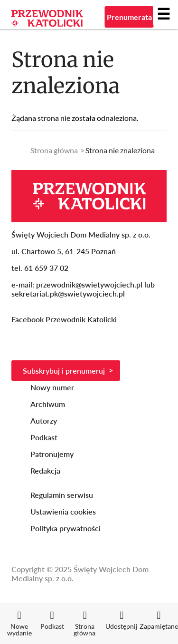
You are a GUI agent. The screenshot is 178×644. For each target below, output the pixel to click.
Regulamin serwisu (62, 495)
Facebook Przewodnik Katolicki (65, 319)
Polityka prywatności (66, 528)
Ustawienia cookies (63, 511)
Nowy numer (52, 387)
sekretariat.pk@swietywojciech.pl (68, 293)
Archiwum (48, 404)
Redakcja (45, 471)
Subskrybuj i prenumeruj (64, 371)
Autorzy (44, 421)
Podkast (44, 437)
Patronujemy (52, 454)
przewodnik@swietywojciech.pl (89, 284)
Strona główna (54, 150)
